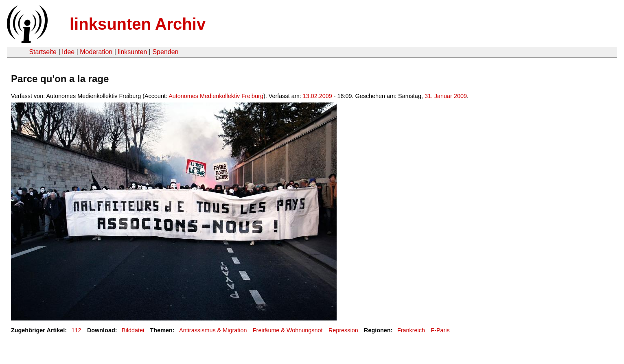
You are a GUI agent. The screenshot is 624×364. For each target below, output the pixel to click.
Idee (68, 52)
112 (77, 330)
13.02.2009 (317, 96)
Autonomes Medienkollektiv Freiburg (216, 96)
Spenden (165, 52)
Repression (343, 330)
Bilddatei (133, 330)
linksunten (132, 52)
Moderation (96, 52)
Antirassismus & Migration (213, 330)
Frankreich (411, 330)
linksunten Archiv (138, 24)
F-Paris (440, 330)
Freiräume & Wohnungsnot (288, 330)
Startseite (43, 52)
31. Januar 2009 (446, 96)
